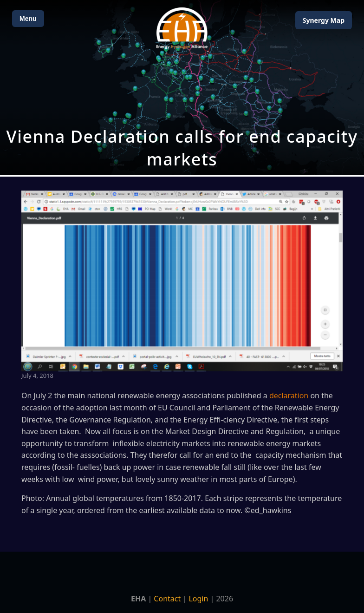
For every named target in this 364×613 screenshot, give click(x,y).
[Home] (182, 28)
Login (198, 599)
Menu (28, 19)
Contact (167, 599)
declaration (289, 395)
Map (324, 20)
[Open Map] (182, 88)
